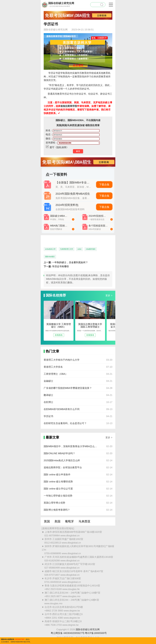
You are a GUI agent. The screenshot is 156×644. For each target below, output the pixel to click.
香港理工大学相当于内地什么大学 (62, 360)
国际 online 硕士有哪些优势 (58, 482)
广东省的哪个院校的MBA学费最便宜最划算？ (68, 388)
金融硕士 (48, 381)
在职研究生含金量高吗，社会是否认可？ (65, 423)
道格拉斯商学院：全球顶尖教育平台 (63, 467)
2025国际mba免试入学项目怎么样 (62, 460)
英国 (47, 521)
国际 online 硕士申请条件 (57, 475)
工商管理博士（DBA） (56, 374)
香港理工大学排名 (53, 367)
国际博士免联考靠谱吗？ (57, 510)
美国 (57, 521)
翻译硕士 (48, 395)
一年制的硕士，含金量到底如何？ (70, 262)
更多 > (109, 295)
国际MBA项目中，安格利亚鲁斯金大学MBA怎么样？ (71, 446)
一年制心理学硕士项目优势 (58, 496)
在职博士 (48, 402)
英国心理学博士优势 (54, 503)
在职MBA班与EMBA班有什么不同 (62, 409)
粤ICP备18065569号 (96, 633)
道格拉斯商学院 (69, 106)
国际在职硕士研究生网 (88, 629)
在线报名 (59, 335)
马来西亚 (84, 521)
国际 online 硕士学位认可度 (58, 489)
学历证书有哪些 (60, 266)
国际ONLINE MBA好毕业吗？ (59, 453)
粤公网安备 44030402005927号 (68, 633)
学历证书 (48, 416)
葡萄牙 (69, 521)
